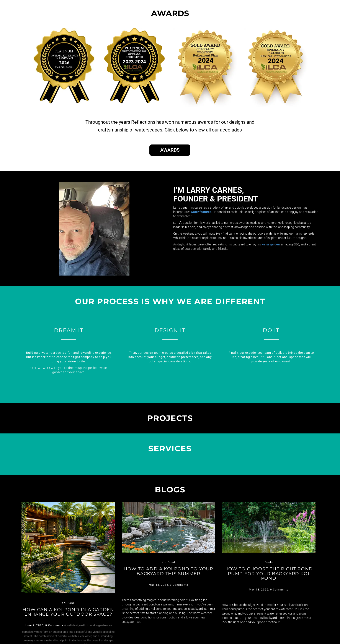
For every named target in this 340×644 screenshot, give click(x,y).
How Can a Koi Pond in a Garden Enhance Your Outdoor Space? (68, 616)
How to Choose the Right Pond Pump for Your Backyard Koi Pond (269, 575)
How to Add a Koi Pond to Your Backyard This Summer (168, 575)
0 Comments (54, 633)
